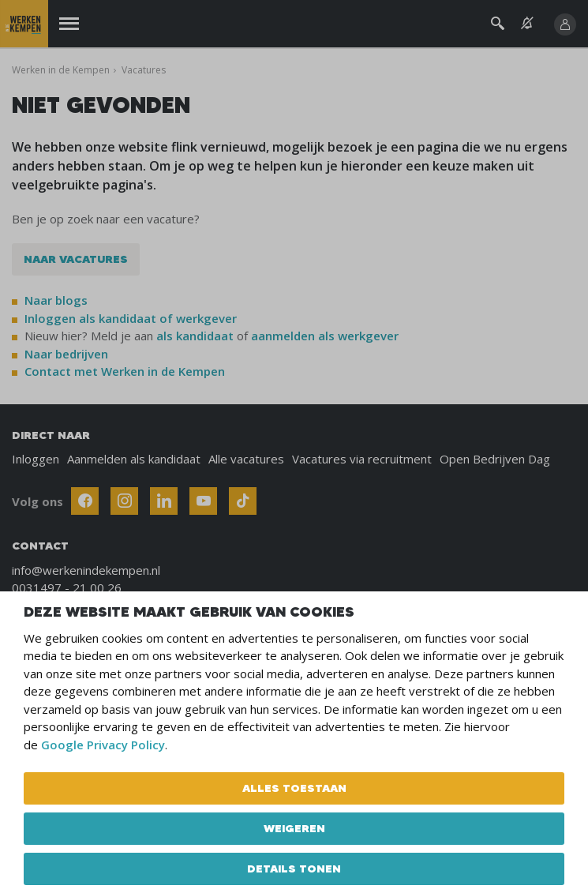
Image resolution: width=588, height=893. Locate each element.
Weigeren (294, 828)
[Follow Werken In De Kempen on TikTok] (243, 501)
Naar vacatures (76, 259)
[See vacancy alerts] (527, 23)
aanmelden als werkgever (325, 336)
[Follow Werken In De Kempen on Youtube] (203, 501)
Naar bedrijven (68, 354)
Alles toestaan (294, 788)
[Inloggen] (565, 24)
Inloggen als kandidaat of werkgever (131, 318)
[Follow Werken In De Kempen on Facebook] (85, 501)
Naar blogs (56, 300)
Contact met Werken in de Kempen (125, 371)
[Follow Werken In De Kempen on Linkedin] (164, 501)
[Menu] (69, 24)
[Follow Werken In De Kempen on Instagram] (124, 501)
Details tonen (294, 869)
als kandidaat (195, 336)
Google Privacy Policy (103, 745)
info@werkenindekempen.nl (86, 570)
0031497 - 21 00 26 (67, 587)
